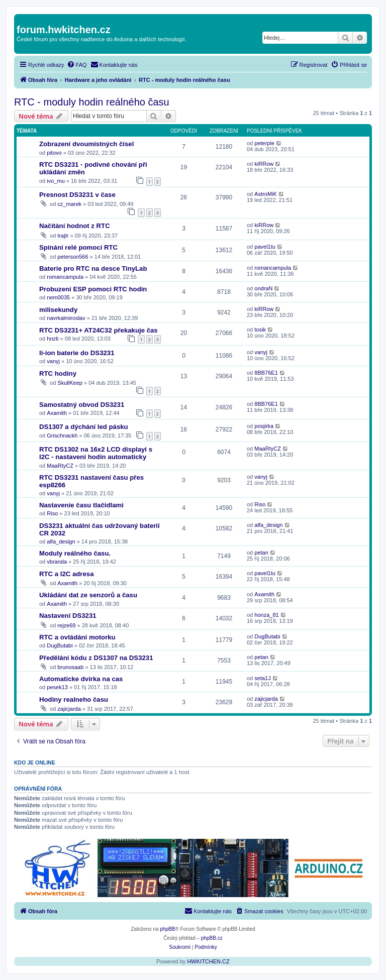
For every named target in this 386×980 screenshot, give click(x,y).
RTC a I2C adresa (66, 574)
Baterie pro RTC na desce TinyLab (93, 268)
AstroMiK (266, 194)
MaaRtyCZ (60, 466)
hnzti (53, 339)
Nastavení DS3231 (68, 616)
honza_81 (266, 615)
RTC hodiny (58, 373)
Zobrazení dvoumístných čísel (86, 144)
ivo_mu (56, 181)
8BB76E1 (266, 373)
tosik (260, 330)
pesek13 (57, 687)
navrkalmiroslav (66, 318)
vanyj (53, 361)
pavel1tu (265, 247)
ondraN (263, 288)
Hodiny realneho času (74, 699)
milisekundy (58, 310)
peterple (264, 143)
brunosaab (70, 667)
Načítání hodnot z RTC (75, 226)
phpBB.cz (212, 938)
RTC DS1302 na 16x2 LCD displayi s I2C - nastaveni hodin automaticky (96, 453)
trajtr (63, 236)
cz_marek (69, 204)
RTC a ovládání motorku (77, 637)
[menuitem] (77, 65)
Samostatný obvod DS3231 (82, 405)
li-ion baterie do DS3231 (77, 353)
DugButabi (60, 645)
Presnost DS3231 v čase (77, 195)
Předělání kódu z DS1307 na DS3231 (96, 658)
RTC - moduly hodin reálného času (92, 102)
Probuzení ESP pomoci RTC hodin (93, 289)
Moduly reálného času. (75, 553)
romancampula (65, 277)
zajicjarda (69, 709)
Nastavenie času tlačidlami (81, 505)
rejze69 (66, 625)
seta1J (262, 678)
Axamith (57, 413)
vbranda (57, 562)
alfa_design (61, 541)
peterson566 (73, 257)
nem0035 (58, 297)
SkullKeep (70, 383)
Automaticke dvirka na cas (81, 679)
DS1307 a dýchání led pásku (84, 427)
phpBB (167, 929)
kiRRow (264, 164)
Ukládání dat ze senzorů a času (88, 595)
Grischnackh (62, 435)
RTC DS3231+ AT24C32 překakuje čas (99, 330)
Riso (52, 513)
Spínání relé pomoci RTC (78, 247)
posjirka (264, 426)
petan (261, 553)
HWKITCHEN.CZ (208, 961)
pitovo (54, 153)
